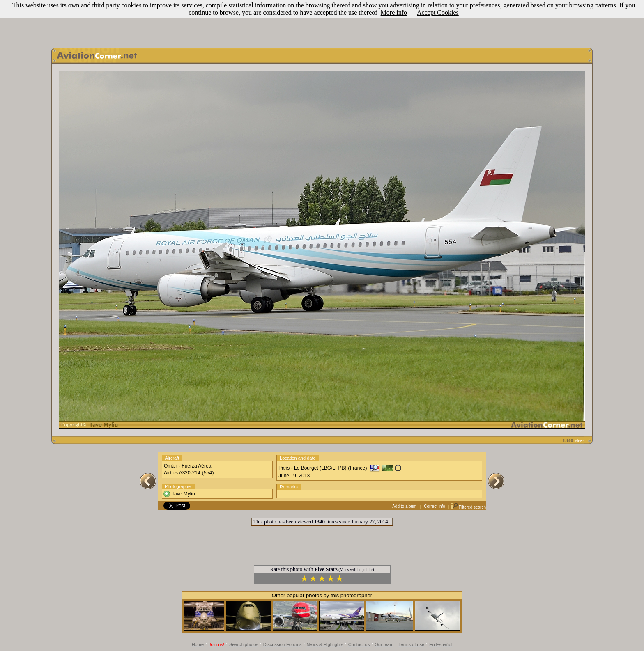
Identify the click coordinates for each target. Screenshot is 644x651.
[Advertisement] (322, 22)
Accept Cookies (438, 13)
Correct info (435, 506)
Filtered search (468, 507)
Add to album (404, 506)
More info (394, 13)
